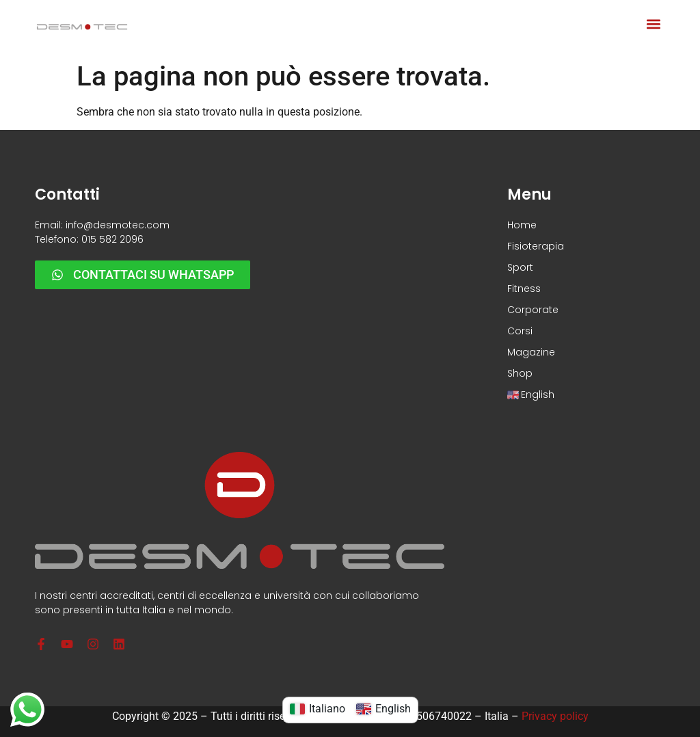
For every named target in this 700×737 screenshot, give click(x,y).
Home (522, 225)
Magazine (531, 352)
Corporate (533, 310)
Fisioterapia (536, 246)
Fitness (524, 289)
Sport (520, 267)
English (531, 394)
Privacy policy (555, 716)
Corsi (520, 331)
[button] (654, 24)
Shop (520, 373)
